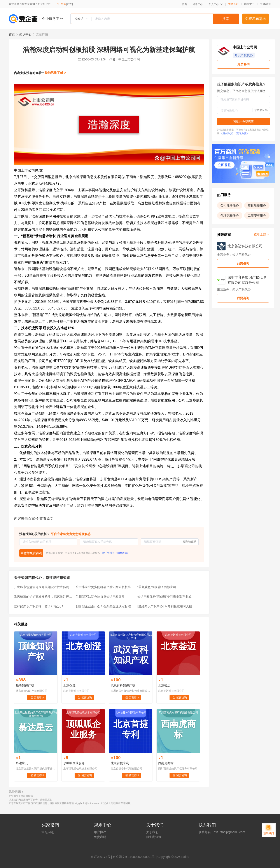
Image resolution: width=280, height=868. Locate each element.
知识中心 (25, 34)
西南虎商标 (166, 763)
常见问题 (48, 832)
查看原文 (46, 519)
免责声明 (100, 837)
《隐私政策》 (122, 553)
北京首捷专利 (120, 763)
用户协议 (100, 832)
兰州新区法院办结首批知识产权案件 (100, 597)
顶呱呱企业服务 (74, 763)
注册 (269, 4)
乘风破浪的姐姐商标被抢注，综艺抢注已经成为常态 (44, 597)
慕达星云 (22, 763)
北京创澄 (69, 685)
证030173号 (102, 857)
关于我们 (152, 832)
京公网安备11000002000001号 (134, 857)
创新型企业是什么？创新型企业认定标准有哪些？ (105, 606)
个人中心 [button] (216, 4)
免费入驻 (233, 4)
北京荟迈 (164, 685)
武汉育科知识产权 (123, 685)
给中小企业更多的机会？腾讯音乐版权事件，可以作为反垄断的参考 (105, 587)
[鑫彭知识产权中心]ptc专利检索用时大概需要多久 (167, 606)
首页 (184, 4)
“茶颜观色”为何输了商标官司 (157, 587)
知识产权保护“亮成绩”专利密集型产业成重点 (167, 597)
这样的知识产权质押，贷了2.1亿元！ (39, 606)
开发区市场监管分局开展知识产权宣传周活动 (44, 587)
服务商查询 (154, 837)
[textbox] (165, 19)
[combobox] (155, 19)
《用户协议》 (108, 553)
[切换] (69, 4)
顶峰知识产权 (25, 685)
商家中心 (249, 4)
